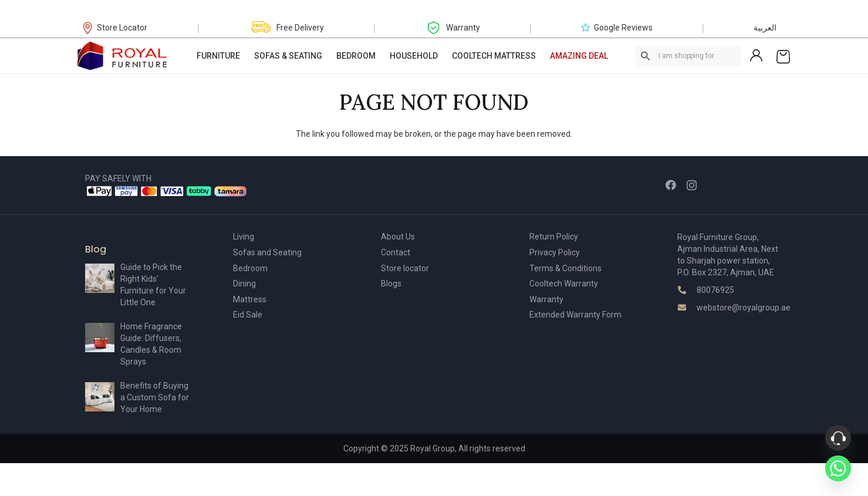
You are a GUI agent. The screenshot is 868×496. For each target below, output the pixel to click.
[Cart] (783, 56)
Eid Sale (248, 315)
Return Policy (554, 237)
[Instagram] (692, 185)
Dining (244, 284)
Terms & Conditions (565, 268)
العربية (765, 28)
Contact (396, 252)
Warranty (546, 299)
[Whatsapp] (838, 468)
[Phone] (838, 438)
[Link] (123, 56)
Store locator (405, 268)
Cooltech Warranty (564, 284)
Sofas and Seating (267, 252)
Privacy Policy (555, 252)
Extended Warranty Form (575, 315)
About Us (398, 237)
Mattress (250, 299)
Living (244, 237)
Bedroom (250, 268)
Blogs (391, 284)
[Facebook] (671, 185)
